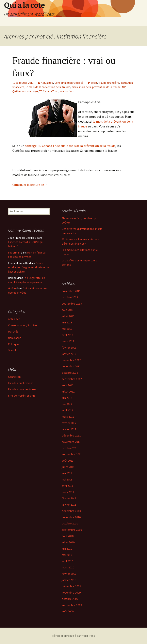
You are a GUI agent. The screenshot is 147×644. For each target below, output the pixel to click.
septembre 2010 (72, 530)
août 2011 (68, 461)
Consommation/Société (69, 83)
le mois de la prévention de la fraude (48, 87)
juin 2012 (67, 398)
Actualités (47, 83)
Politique (13, 344)
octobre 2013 (70, 297)
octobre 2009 (70, 599)
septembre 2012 (72, 379)
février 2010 (69, 574)
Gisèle (12, 288)
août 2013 (68, 310)
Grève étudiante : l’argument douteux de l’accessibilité (29, 267)
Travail (12, 350)
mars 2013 (68, 341)
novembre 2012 (71, 366)
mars (75, 87)
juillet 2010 (68, 542)
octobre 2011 (70, 448)
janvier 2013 (69, 354)
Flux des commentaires (22, 389)
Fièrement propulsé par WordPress (73, 636)
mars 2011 (68, 492)
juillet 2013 (68, 316)
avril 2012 (67, 410)
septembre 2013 (72, 304)
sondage (32, 91)
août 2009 (68, 611)
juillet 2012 (68, 392)
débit (94, 83)
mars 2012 (68, 417)
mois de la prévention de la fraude (100, 87)
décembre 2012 (71, 360)
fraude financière (109, 83)
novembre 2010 (71, 517)
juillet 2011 (68, 467)
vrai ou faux (67, 91)
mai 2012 (67, 404)
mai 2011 (67, 479)
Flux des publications (21, 383)
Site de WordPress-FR (21, 396)
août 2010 (68, 536)
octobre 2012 (70, 373)
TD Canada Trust (49, 91)
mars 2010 (68, 567)
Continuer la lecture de (30, 185)
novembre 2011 (71, 442)
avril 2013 (67, 335)
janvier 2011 (69, 505)
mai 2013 (67, 329)
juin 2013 (67, 322)
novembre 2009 (71, 593)
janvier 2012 (69, 429)
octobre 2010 (70, 523)
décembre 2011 (71, 435)
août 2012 (68, 385)
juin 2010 (67, 549)
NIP (124, 87)
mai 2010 (67, 555)
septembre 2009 (72, 605)
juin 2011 (67, 473)
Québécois (19, 91)
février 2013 (69, 348)
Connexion (14, 377)
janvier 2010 (69, 580)
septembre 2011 (72, 454)
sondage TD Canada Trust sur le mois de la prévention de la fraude (70, 146)
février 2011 (69, 498)
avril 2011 (67, 486)
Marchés (13, 332)
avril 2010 (67, 561)
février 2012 (69, 423)
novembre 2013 (71, 291)
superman (14, 252)
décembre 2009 (71, 586)
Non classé (15, 338)
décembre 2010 (71, 511)
